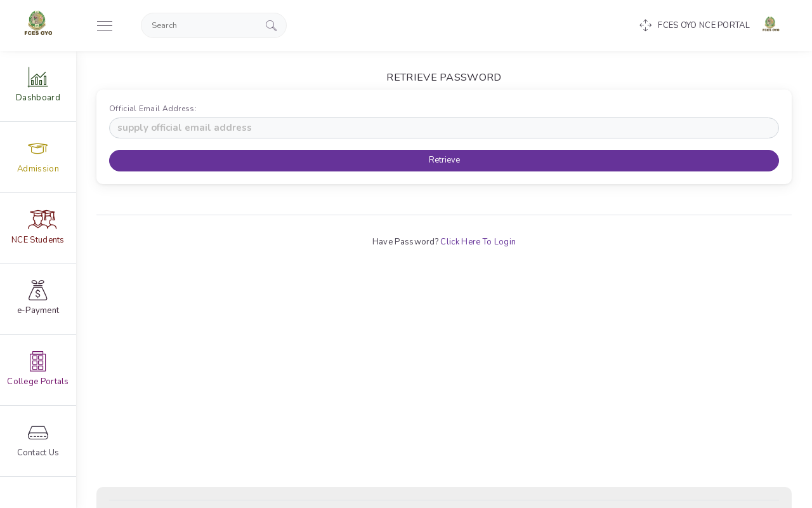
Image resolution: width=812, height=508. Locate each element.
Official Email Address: (156, 109)
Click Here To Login (478, 242)
